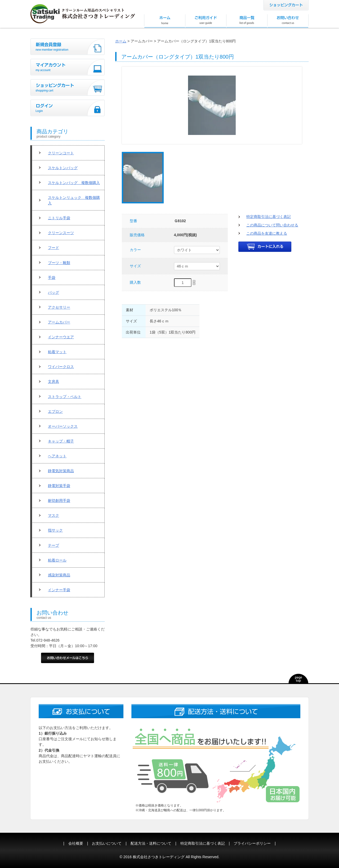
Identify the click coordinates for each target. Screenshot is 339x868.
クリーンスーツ (61, 233)
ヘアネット (57, 456)
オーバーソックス (63, 426)
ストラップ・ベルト (65, 397)
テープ (53, 545)
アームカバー (59, 322)
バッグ (53, 292)
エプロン (55, 411)
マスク (53, 515)
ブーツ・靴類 (59, 263)
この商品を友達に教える (267, 233)
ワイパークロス (61, 367)
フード (53, 248)
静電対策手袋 (59, 486)
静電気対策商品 (61, 471)
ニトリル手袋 (59, 218)
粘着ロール (57, 560)
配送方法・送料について (151, 843)
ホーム (121, 41)
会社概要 (76, 843)
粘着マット (57, 352)
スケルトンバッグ (63, 168)
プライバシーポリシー (252, 843)
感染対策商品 (59, 575)
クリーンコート (61, 153)
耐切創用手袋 (59, 501)
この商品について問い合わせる (272, 225)
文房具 (53, 382)
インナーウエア (61, 337)
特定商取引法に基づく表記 (269, 217)
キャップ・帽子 (61, 441)
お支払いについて (107, 843)
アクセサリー (59, 307)
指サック (55, 530)
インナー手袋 (59, 590)
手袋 (52, 278)
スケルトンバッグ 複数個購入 (74, 183)
